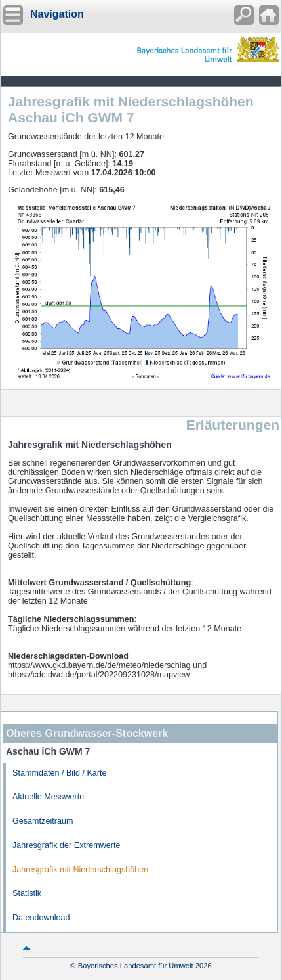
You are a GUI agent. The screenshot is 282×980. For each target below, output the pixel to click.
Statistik (27, 893)
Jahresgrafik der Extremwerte (66, 845)
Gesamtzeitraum (43, 821)
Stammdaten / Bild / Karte (60, 773)
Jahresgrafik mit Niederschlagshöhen (80, 870)
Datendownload (41, 918)
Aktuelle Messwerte (48, 797)
